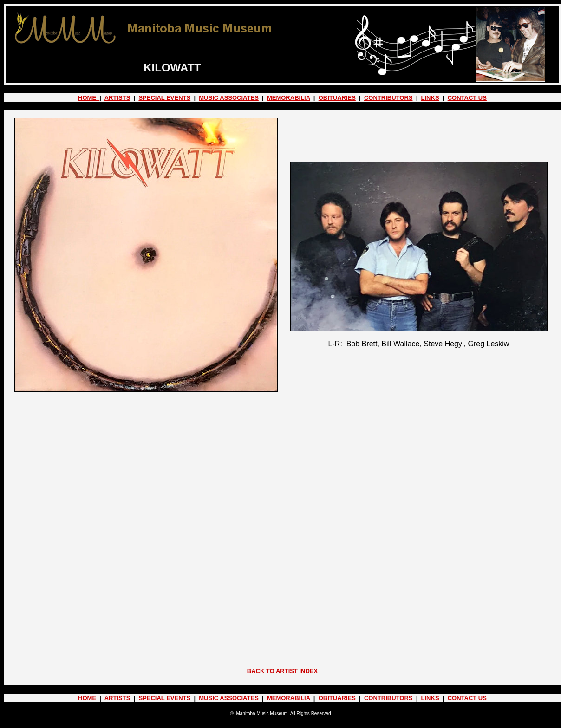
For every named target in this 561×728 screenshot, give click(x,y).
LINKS (430, 98)
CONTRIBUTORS (388, 98)
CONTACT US (467, 98)
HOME (89, 98)
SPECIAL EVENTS (164, 98)
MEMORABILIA (289, 98)
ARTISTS (117, 98)
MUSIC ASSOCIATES (229, 98)
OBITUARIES (337, 98)
